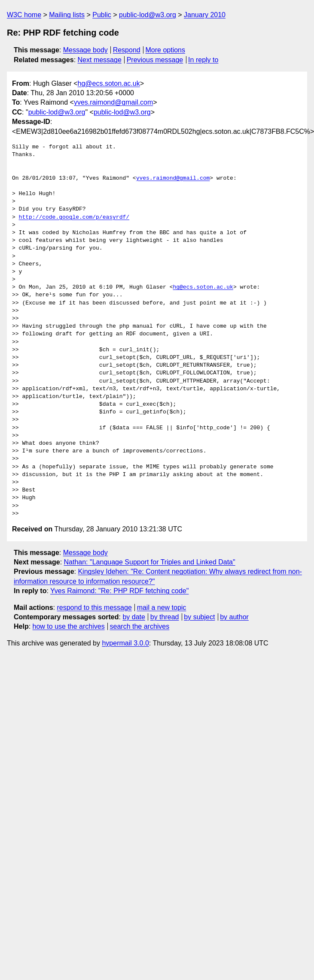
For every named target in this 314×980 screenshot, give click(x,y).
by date (134, 617)
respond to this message (94, 608)
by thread (165, 617)
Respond (127, 50)
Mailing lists (67, 15)
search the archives (140, 626)
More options (166, 50)
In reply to (203, 60)
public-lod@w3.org (148, 15)
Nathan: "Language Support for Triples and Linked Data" (150, 562)
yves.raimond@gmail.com (113, 102)
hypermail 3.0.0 (125, 643)
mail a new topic (162, 608)
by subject (199, 617)
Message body (85, 50)
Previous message (155, 60)
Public (102, 15)
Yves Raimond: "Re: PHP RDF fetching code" (119, 591)
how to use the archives (69, 626)
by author (234, 617)
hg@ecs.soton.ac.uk (109, 83)
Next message (100, 60)
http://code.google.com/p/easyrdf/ (74, 217)
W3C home (24, 15)
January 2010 (205, 15)
